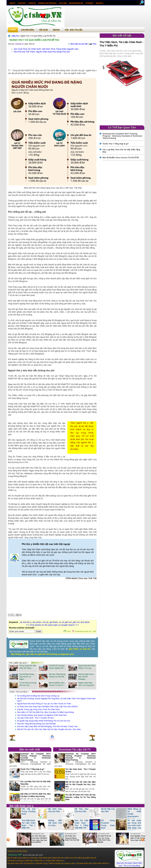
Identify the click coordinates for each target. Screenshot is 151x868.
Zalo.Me (63, 3)
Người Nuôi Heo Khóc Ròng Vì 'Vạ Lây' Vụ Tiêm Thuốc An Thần (44, 704)
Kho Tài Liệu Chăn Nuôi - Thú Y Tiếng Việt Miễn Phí (81, 824)
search (99, 3)
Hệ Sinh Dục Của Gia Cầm (55, 810)
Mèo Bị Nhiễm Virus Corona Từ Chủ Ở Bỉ (121, 158)
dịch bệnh (85, 622)
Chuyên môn (27, 30)
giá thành (54, 622)
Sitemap (90, 3)
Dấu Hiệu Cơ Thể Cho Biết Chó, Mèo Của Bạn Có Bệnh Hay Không (45, 712)
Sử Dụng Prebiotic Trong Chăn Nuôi (108, 824)
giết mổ (76, 622)
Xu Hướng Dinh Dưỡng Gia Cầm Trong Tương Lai (38, 696)
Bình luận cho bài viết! (79, 44)
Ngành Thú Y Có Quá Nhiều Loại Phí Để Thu (34, 40)
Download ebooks (47, 3)
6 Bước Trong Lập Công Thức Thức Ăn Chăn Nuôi (38, 709)
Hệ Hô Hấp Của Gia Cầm (108, 810)
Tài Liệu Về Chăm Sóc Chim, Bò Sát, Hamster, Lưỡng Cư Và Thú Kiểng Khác (81, 797)
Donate (32, 3)
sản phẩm (37, 622)
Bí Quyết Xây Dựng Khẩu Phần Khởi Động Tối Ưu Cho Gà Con (44, 721)
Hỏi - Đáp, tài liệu (73, 30)
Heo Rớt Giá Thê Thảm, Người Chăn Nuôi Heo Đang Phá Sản (42, 52)
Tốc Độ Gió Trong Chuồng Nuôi (29, 811)
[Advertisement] (104, 17)
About (12, 3)
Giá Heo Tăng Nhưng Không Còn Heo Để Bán (37, 724)
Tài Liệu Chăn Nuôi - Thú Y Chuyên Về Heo (35, 718)
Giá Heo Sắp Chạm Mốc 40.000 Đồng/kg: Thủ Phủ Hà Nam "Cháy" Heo (47, 726)
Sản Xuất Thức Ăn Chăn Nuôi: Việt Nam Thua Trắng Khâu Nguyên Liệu (46, 49)
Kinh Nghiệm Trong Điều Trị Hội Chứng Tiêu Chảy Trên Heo (138, 838)
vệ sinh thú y (26, 622)
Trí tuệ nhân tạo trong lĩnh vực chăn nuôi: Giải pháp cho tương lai (134, 825)
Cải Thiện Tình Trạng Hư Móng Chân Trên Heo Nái (72, 838)
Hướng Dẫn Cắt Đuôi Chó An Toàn (55, 823)
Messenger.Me (76, 3)
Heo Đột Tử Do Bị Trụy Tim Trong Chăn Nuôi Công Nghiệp (104, 839)
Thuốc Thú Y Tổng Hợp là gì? (32, 769)
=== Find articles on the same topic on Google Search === (52, 625)
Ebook (56, 30)
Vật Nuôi (43, 30)
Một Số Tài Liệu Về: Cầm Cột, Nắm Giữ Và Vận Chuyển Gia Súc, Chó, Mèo (49, 729)
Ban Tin (16, 36)
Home (13, 30)
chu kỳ (45, 622)
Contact (22, 3)
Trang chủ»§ (9, 36)
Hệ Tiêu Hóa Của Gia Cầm (81, 810)
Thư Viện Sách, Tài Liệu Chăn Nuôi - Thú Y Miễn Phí (29, 824)
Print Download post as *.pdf (80, 631)
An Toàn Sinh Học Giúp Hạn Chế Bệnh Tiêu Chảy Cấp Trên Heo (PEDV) (47, 707)
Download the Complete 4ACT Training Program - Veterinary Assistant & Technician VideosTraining (35, 757)
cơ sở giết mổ (65, 622)
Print (94, 44)
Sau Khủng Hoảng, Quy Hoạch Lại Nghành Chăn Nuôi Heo (42, 715)
